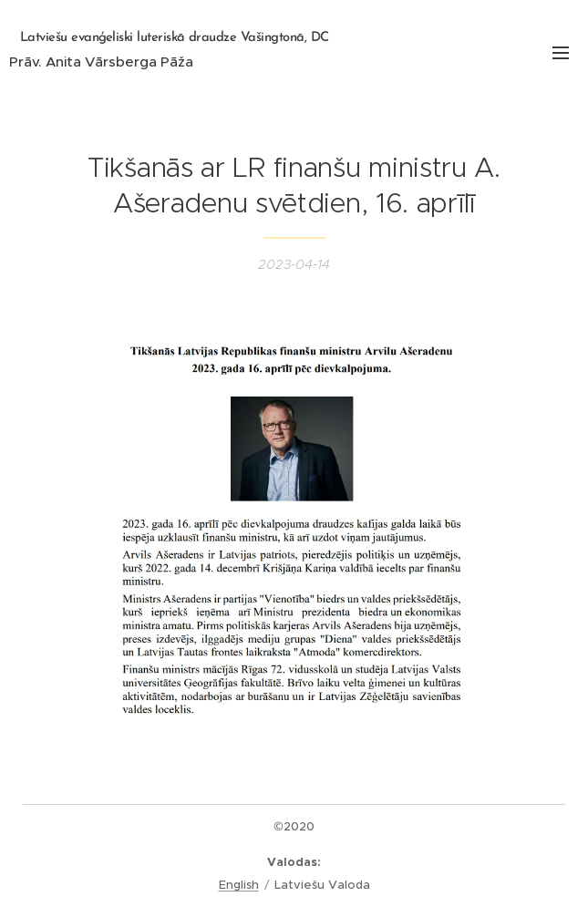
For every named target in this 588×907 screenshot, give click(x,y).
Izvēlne (561, 53)
